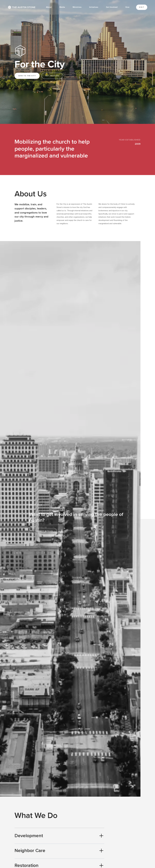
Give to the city (27, 76)
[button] (62, 7)
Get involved (52, 76)
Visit (142, 7)
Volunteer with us (43, 531)
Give (127, 7)
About (49, 7)
